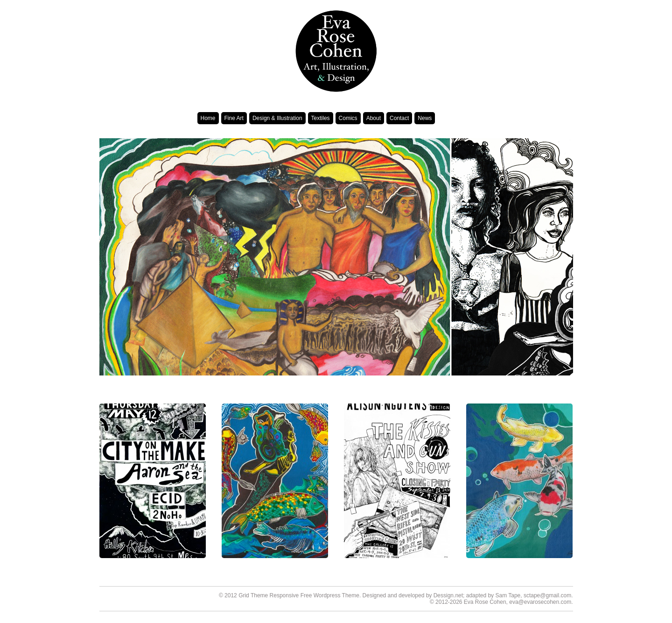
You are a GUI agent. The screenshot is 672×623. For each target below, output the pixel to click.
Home (208, 118)
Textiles (321, 118)
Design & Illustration (277, 118)
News (425, 118)
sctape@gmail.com (547, 595)
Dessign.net (448, 595)
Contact (399, 118)
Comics (348, 118)
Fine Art (234, 118)
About (374, 118)
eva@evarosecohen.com (540, 602)
